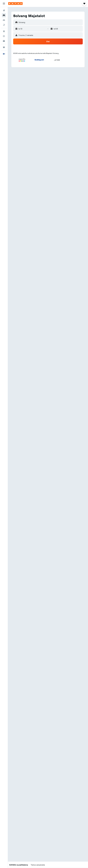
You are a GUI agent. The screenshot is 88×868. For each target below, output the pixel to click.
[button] (4, 4)
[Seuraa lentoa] (4, 36)
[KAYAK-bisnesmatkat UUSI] (4, 41)
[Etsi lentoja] (4, 10)
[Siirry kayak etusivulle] (15, 4)
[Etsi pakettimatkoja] (4, 25)
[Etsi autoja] (4, 20)
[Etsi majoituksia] (4, 15)
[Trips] (4, 47)
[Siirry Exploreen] (4, 31)
